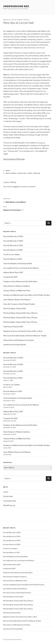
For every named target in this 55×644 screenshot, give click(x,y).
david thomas (11, 173)
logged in (17, 187)
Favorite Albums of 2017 (13, 259)
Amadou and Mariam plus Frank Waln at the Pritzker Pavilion (27, 295)
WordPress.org (9, 505)
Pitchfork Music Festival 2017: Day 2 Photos (20, 318)
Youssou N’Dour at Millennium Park (17, 291)
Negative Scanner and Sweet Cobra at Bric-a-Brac (23, 331)
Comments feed (10, 501)
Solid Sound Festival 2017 (13, 327)
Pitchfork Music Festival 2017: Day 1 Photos (20, 322)
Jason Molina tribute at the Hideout (17, 300)
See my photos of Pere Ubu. (14, 159)
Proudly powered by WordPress (12, 639)
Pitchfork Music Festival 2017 (15, 309)
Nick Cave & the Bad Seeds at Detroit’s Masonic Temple (25, 336)
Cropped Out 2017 (11, 277)
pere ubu (37, 173)
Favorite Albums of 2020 (13, 250)
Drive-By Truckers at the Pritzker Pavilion (19, 304)
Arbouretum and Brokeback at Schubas (19, 340)
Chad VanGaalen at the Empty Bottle (18, 264)
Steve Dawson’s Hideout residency (17, 286)
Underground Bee (16, 6)
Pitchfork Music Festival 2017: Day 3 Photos (20, 313)
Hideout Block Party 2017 (13, 272)
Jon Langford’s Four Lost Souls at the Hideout (21, 268)
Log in (6, 492)
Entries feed (8, 496)
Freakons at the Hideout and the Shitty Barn (20, 282)
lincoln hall (22, 173)
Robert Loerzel (23, 20)
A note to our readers (12, 254)
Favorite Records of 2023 (13, 236)
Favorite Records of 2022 (13, 241)
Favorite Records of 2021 (13, 245)
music (8, 171)
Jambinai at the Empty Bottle (15, 345)
